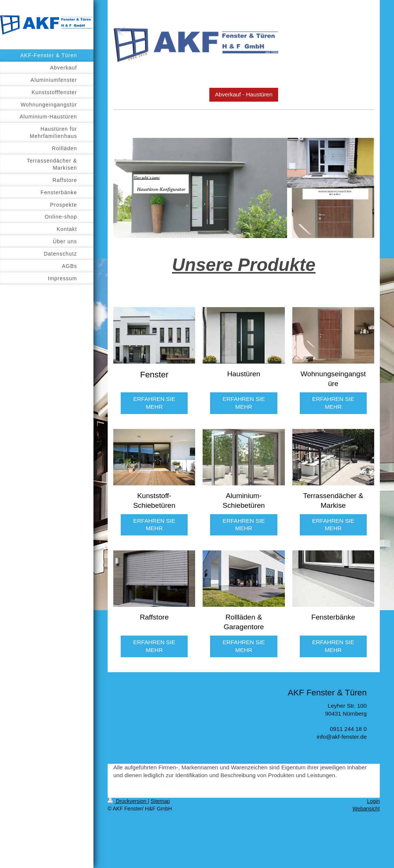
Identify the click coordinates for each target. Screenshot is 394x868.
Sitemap (160, 801)
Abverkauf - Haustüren (244, 94)
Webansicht (366, 809)
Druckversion (128, 801)
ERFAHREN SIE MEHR (154, 403)
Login (373, 801)
